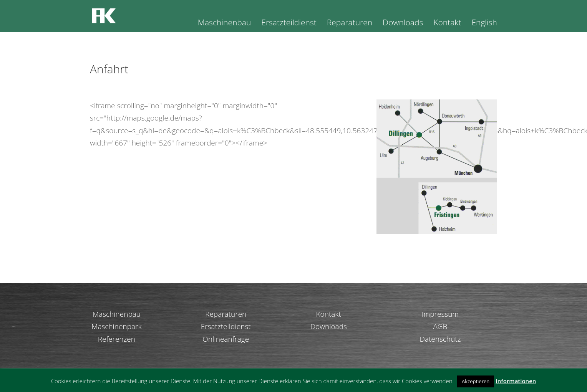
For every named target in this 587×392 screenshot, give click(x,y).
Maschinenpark (117, 326)
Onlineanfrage (226, 339)
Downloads (403, 24)
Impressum (440, 314)
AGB (440, 326)
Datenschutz (440, 339)
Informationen (516, 381)
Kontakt (447, 24)
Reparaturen (350, 24)
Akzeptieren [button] (476, 381)
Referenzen (117, 339)
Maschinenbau (225, 24)
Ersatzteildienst (289, 24)
